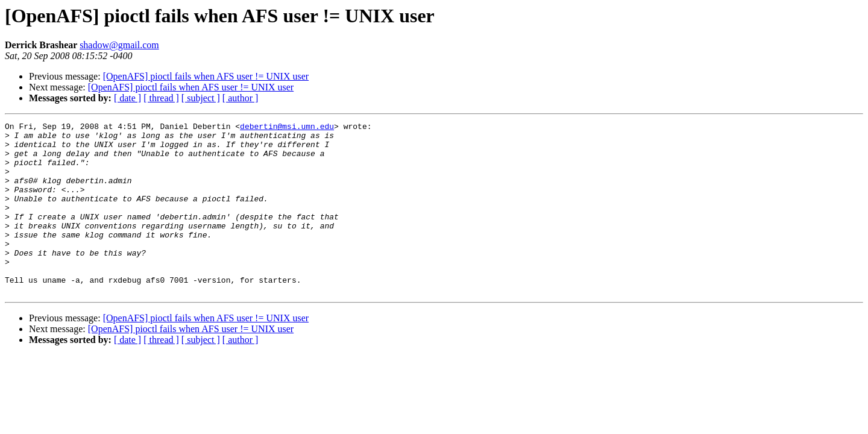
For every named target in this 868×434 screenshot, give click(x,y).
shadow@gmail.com (119, 45)
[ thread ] (161, 98)
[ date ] (127, 98)
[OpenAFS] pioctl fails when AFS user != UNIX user (206, 76)
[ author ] (241, 98)
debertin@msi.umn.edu (287, 128)
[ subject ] (201, 98)
